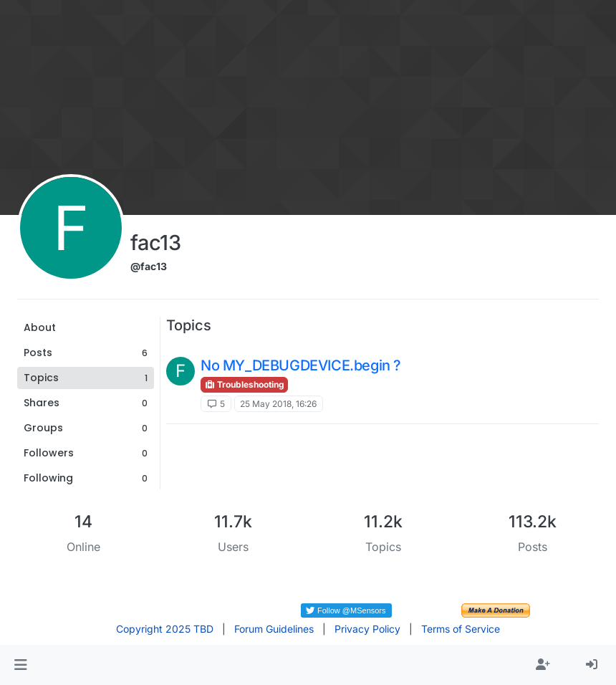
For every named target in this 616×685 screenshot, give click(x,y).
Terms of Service (461, 629)
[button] (20, 665)
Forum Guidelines (274, 629)
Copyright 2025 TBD (165, 629)
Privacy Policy (367, 629)
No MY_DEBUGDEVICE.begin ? (301, 365)
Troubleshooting (244, 384)
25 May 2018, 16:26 (278, 404)
